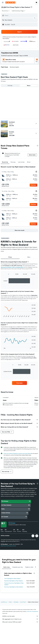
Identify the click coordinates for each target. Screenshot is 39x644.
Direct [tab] (29, 162)
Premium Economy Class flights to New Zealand (14, 584)
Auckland (12, 122)
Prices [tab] (10, 257)
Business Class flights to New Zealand (13, 581)
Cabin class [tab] (7, 567)
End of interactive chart (3, 285)
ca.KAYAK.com (4, 602)
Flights (10, 602)
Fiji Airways (12, 523)
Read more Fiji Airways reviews (8, 546)
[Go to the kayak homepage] (10, 2)
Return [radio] (29, 86)
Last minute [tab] (21, 162)
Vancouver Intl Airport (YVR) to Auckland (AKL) (12, 267)
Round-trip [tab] (5, 162)
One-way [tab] (13, 162)
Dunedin (12, 132)
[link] (19, 383)
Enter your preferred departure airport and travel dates (17, 453)
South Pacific (23, 602)
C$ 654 (4, 7)
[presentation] (32, 7)
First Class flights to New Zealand (12, 579)
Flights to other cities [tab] (31, 567)
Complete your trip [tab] (18, 567)
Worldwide (16, 602)
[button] (3, 2)
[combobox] (6, 11)
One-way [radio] (10, 86)
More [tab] (29, 257)
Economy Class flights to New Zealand (14, 587)
